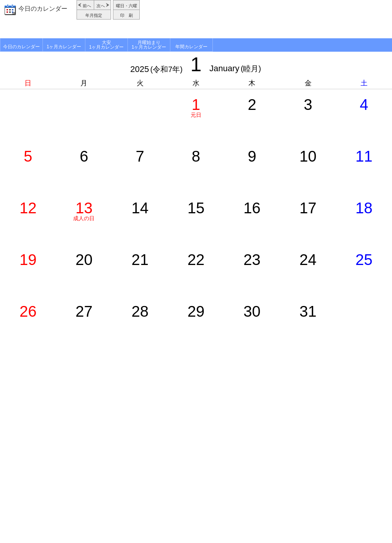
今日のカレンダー (43, 9)
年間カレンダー (191, 47)
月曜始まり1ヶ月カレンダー (149, 45)
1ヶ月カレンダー (64, 47)
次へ (101, 6)
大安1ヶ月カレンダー (107, 45)
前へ (87, 6)
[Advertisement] (267, 19)
